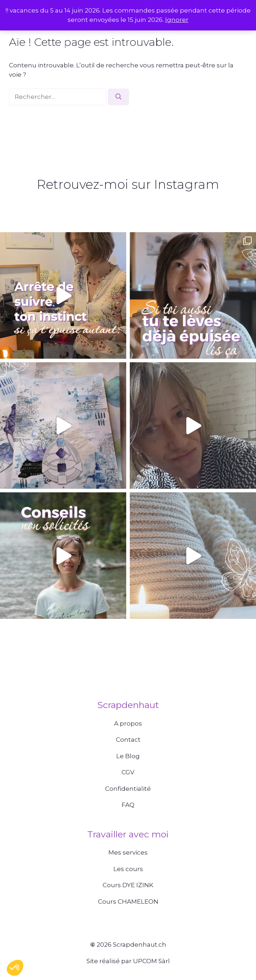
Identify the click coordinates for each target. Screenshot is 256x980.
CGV (128, 772)
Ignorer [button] (177, 20)
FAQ (128, 805)
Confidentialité (128, 789)
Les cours (128, 869)
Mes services (128, 852)
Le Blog (128, 756)
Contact (128, 740)
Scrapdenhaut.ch (140, 945)
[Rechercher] (119, 97)
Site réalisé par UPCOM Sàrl (128, 961)
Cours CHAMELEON (128, 902)
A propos (128, 723)
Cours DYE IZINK (128, 885)
